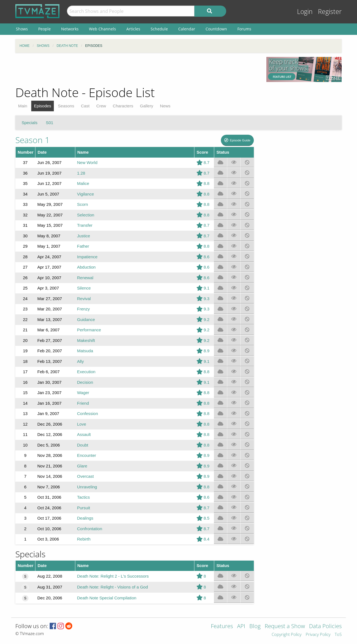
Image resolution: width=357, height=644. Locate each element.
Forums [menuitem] (244, 29)
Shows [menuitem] (22, 29)
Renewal (85, 278)
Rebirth (84, 539)
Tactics (83, 497)
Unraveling (87, 487)
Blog (255, 627)
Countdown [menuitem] (216, 29)
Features (222, 627)
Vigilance (85, 194)
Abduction (86, 267)
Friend (83, 403)
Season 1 (32, 140)
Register (330, 12)
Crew (101, 106)
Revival (84, 299)
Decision (85, 382)
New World (87, 162)
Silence (84, 288)
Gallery (147, 106)
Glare (82, 466)
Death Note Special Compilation (107, 598)
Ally (80, 361)
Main (23, 106)
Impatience (87, 257)
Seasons (66, 106)
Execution (86, 372)
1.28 (81, 173)
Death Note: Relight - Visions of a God (112, 587)
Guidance (86, 319)
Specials (30, 123)
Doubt (83, 445)
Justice (84, 236)
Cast (85, 106)
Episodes (43, 106)
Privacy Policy (318, 635)
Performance (89, 330)
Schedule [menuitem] (159, 29)
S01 (50, 123)
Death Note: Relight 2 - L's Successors (113, 576)
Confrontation (90, 529)
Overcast (85, 476)
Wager (83, 393)
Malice (83, 183)
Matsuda (85, 351)
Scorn (82, 204)
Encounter (86, 455)
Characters (123, 106)
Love (82, 424)
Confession (87, 413)
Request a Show (285, 627)
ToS (338, 635)
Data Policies (325, 627)
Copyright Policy (287, 635)
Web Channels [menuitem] (102, 29)
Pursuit (84, 508)
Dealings (85, 518)
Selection (86, 215)
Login (305, 12)
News (165, 106)
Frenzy (83, 309)
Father (83, 246)
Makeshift (86, 340)
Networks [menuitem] (70, 29)
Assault (84, 434)
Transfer (85, 225)
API (241, 627)
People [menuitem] (44, 29)
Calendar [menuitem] (187, 29)
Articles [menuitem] (133, 29)
